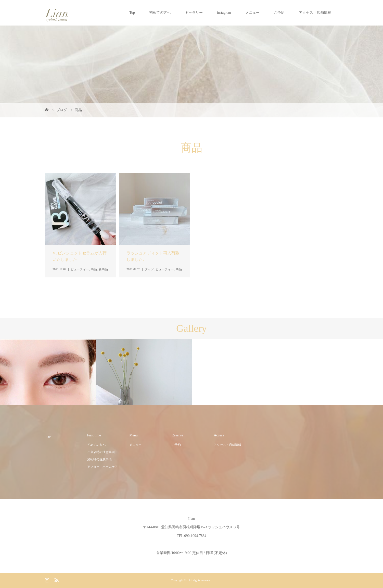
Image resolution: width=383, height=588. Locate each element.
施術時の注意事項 (99, 459)
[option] (48, 372)
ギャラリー (194, 13)
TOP (48, 437)
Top (132, 13)
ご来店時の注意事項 (101, 452)
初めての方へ (160, 13)
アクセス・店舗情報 (315, 13)
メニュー (252, 13)
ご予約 (279, 13)
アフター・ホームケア (103, 467)
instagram (224, 13)
